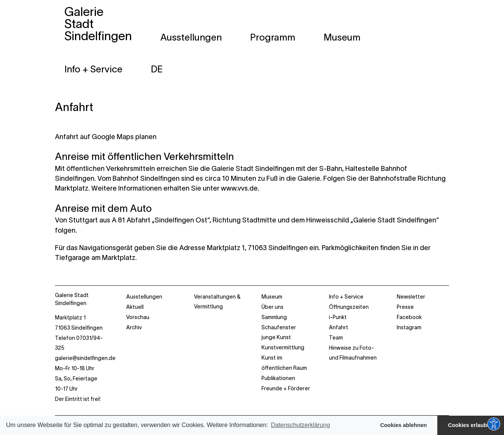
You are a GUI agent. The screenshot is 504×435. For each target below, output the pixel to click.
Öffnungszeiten (349, 307)
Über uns (272, 307)
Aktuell (135, 307)
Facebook (409, 317)
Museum (272, 297)
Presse (405, 307)
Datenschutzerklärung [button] (301, 425)
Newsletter (411, 297)
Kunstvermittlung (283, 347)
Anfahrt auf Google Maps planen (106, 137)
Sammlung (274, 317)
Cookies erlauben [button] (471, 425)
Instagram (409, 327)
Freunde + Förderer (286, 388)
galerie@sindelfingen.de (85, 358)
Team (336, 338)
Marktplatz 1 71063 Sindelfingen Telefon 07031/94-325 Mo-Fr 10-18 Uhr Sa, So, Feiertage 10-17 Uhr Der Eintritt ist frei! (83, 358)
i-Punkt (338, 317)
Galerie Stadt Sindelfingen (72, 299)
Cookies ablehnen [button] (403, 425)
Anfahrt (74, 107)
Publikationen (278, 378)
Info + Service (346, 297)
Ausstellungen (144, 297)
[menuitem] (157, 69)
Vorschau (138, 317)
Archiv (134, 327)
